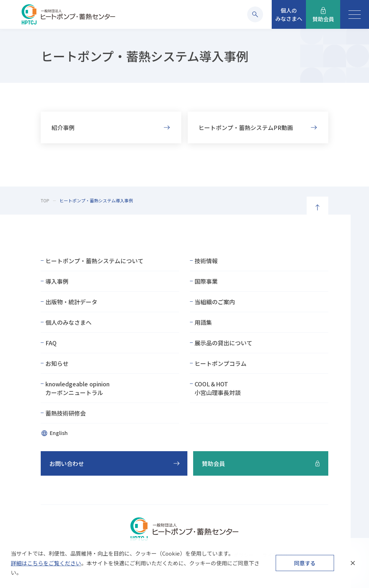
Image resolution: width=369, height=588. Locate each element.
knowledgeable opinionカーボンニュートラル (77, 388)
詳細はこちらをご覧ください (46, 563)
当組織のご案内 (215, 302)
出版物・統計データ (71, 302)
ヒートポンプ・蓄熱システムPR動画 (246, 129)
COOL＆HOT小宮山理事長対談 (218, 388)
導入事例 (57, 281)
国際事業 (206, 281)
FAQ (51, 343)
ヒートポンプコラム (221, 363)
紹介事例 (63, 129)
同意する (305, 563)
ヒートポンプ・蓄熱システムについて (94, 261)
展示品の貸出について (223, 343)
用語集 (203, 322)
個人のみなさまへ (68, 322)
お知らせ (57, 363)
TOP (45, 200)
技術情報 (206, 261)
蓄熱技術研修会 (66, 413)
